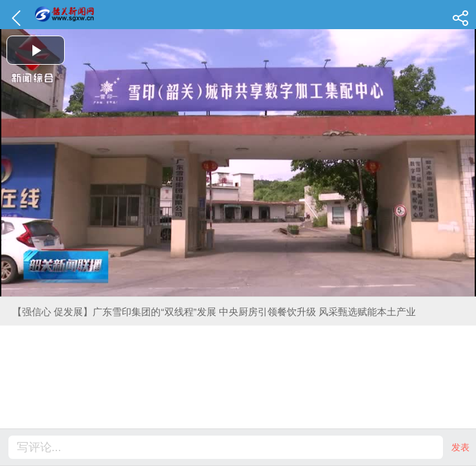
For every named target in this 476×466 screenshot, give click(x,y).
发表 (460, 447)
